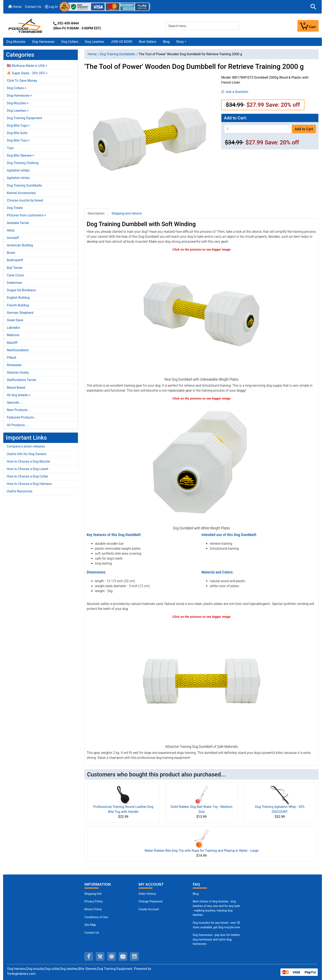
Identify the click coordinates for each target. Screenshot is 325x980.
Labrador (13, 328)
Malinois (13, 335)
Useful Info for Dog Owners (27, 454)
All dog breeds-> (19, 395)
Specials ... (15, 402)
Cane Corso (15, 275)
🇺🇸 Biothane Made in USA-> (27, 66)
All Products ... (18, 425)
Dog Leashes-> (18, 111)
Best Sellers (148, 42)
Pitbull (12, 358)
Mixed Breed (16, 388)
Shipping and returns (127, 213)
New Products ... (19, 410)
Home (15, 7)
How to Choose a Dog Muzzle (28, 461)
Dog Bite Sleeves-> (21, 155)
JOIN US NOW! (121, 42)
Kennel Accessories (21, 193)
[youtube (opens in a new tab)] (123, 956)
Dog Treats (15, 208)
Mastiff (12, 343)
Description (96, 213)
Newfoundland (18, 350)
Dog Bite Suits (17, 133)
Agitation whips (18, 170)
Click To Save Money (22, 81)
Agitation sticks (18, 178)
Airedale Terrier (18, 223)
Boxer (11, 253)
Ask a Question (235, 92)
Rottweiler (14, 365)
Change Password (150, 901)
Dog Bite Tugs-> (18, 125)
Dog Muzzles (16, 42)
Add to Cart (304, 129)
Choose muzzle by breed (25, 200)
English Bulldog (18, 298)
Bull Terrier (15, 268)
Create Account (149, 909)
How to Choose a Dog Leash (27, 469)
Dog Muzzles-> (18, 103)
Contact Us (33, 7)
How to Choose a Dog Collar (27, 476)
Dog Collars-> (17, 88)
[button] (313, 7)
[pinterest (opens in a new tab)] (112, 956)
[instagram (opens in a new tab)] (134, 956)
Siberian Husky (18, 372)
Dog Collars (70, 42)
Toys (10, 148)
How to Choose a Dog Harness (29, 484)
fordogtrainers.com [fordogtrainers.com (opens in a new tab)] (21, 974)
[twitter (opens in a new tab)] (100, 956)
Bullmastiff (15, 260)
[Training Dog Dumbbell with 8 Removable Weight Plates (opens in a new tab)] (201, 314)
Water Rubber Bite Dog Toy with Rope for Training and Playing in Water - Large (201, 851)
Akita (11, 230)
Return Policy (93, 909)
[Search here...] (202, 26)
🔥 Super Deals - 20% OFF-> (27, 73)
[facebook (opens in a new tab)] (89, 956)
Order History (147, 894)
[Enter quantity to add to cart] (258, 129)
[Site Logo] (26, 26)
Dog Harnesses (43, 42)
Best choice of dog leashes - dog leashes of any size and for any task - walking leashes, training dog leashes (216, 908)
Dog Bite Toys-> (18, 140)
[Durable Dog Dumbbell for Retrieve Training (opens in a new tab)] (201, 681)
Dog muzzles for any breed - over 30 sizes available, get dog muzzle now (216, 925)
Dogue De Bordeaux (21, 290)
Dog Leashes (95, 42)
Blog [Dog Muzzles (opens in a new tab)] (196, 894)
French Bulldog (18, 305)
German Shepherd (20, 313)
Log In (51, 7)
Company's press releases (26, 446)
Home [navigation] (92, 54)
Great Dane (15, 320)
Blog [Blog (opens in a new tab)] (166, 42)
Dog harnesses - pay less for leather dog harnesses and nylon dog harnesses (216, 939)
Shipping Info (93, 894)
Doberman (15, 283)
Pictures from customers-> (26, 215)
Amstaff (13, 238)
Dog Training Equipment (24, 118)
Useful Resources (19, 491)
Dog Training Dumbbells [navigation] (117, 54)
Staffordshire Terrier (22, 380)
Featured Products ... (22, 417)
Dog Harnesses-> (19, 95)
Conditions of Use (96, 917)
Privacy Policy (94, 901)
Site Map (90, 925)
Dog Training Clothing (23, 163)
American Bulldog (20, 245)
